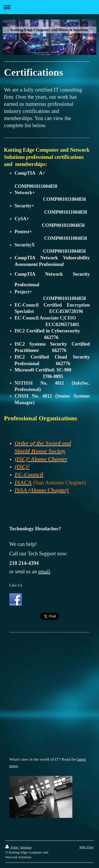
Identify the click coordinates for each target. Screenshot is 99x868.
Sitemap (26, 847)
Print (12, 847)
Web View (86, 847)
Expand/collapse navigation (49, 7)
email (44, 571)
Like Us (16, 585)
